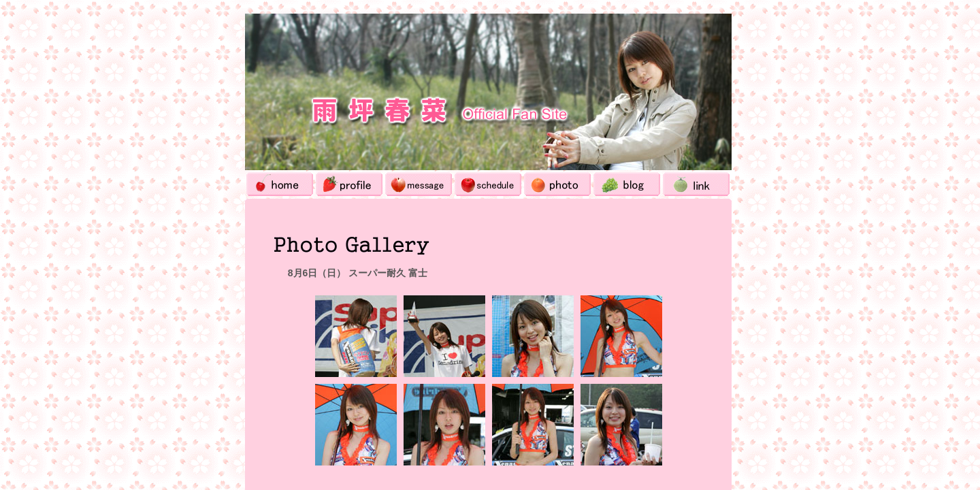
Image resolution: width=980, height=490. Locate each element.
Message (419, 184)
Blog (627, 184)
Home (280, 184)
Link (696, 184)
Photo (557, 184)
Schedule (488, 184)
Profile (349, 184)
